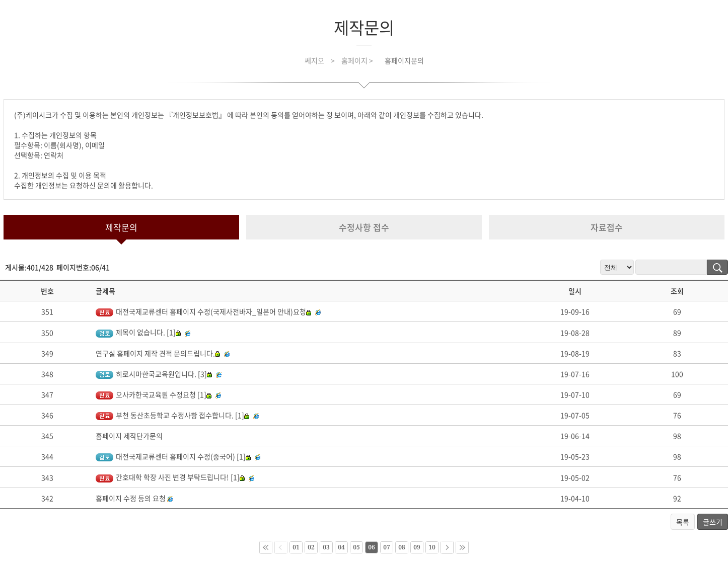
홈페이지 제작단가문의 (129, 436)
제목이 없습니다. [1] (138, 332)
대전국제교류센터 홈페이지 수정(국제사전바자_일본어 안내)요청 (203, 311)
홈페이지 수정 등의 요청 (131, 498)
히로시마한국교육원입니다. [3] (154, 374)
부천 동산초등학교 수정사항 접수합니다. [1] (172, 415)
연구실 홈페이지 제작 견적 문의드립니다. (158, 353)
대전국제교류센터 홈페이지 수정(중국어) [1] (173, 456)
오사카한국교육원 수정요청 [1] (154, 394)
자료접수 (607, 227)
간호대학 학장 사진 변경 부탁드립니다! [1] (170, 477)
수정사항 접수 (364, 227)
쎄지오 (314, 60)
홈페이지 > (358, 60)
